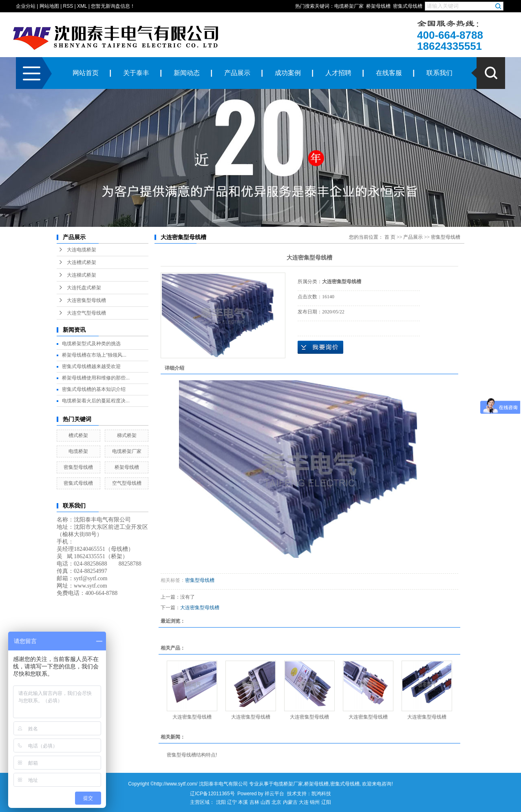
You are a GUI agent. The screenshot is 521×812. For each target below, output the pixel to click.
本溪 (243, 802)
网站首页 (86, 73)
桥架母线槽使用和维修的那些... (96, 378)
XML (82, 6)
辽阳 (326, 802)
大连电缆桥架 (82, 250)
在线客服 (389, 73)
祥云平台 (274, 794)
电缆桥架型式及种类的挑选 (91, 344)
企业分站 (26, 6)
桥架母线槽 (378, 6)
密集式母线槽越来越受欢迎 (91, 366)
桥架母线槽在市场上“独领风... (94, 355)
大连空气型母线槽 (86, 313)
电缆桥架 (78, 451)
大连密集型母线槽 (86, 300)
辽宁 (232, 802)
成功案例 (288, 73)
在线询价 (320, 347)
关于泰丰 (136, 73)
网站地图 (49, 6)
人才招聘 (338, 73)
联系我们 (439, 73)
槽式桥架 (78, 435)
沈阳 (221, 802)
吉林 (254, 802)
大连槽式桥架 (82, 262)
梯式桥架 (127, 435)
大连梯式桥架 (82, 275)
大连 (304, 802)
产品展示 (237, 73)
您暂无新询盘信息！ (113, 6)
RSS (68, 6)
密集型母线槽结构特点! (192, 755)
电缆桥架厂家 (349, 6)
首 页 (390, 237)
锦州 (315, 802)
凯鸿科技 (321, 794)
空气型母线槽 (127, 483)
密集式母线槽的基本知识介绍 (94, 389)
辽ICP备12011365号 (212, 794)
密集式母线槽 (408, 6)
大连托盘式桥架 (84, 288)
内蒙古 (290, 802)
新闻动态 (187, 73)
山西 (265, 802)
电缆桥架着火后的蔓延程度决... (96, 401)
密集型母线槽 (78, 467)
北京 (276, 802)
